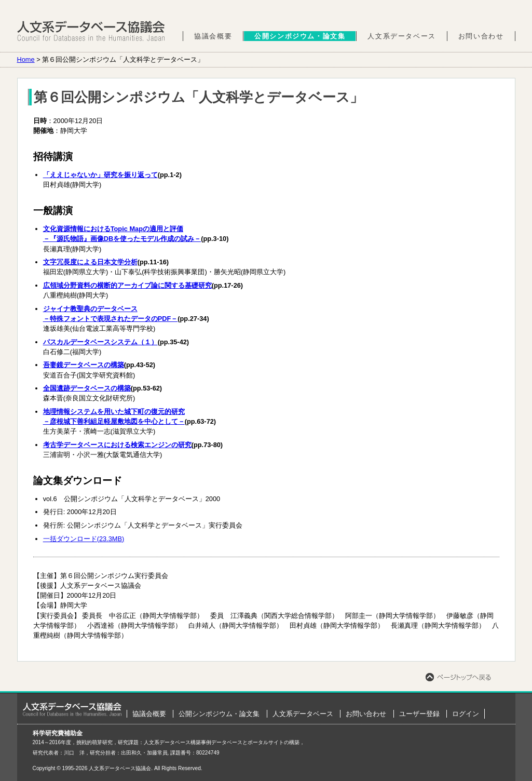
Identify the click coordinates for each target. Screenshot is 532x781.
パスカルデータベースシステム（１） (100, 342)
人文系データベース (401, 36)
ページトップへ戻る (458, 677)
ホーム (72, 709)
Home (26, 59)
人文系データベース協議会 (91, 31)
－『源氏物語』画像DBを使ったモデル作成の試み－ (122, 239)
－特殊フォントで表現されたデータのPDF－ (111, 319)
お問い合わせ (481, 36)
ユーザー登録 (419, 714)
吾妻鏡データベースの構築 (84, 365)
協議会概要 (213, 36)
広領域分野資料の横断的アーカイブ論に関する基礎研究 (127, 285)
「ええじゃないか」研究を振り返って (100, 175)
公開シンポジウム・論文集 (300, 36)
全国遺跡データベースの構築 (87, 388)
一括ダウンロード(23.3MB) (84, 539)
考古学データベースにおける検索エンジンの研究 (117, 445)
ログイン (466, 714)
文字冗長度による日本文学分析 (90, 262)
